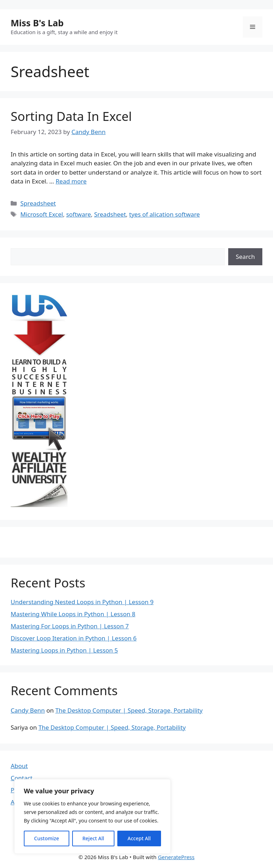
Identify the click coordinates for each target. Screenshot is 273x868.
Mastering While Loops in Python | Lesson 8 (73, 614)
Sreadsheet (110, 214)
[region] (92, 816)
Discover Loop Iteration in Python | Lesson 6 (74, 638)
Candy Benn (28, 710)
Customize (47, 838)
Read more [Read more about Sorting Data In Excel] (71, 181)
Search (245, 257)
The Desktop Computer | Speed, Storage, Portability (129, 710)
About (19, 766)
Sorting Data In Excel (71, 116)
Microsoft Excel (42, 214)
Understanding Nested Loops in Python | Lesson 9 (82, 602)
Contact (22, 778)
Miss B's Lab (37, 23)
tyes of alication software (164, 214)
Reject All (93, 838)
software (79, 214)
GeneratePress (176, 857)
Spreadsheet (38, 203)
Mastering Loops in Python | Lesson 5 (64, 650)
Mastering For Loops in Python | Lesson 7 (70, 626)
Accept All (139, 838)
